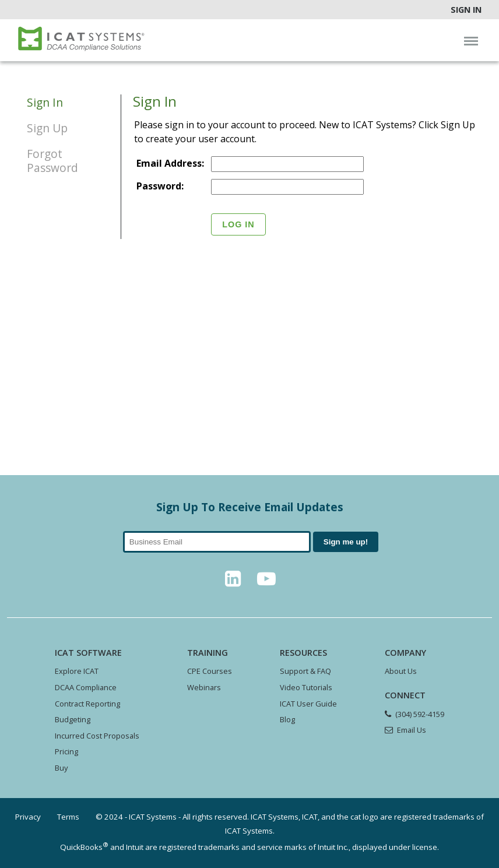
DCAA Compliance (86, 687)
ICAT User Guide (308, 704)
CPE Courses (210, 671)
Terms (68, 817)
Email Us (412, 730)
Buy (61, 768)
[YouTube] (266, 582)
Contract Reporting (87, 704)
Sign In (466, 10)
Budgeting (73, 719)
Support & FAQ (305, 671)
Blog (287, 719)
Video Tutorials (306, 687)
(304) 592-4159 (420, 714)
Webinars (204, 687)
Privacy (28, 817)
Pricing (66, 751)
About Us (401, 671)
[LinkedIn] (233, 582)
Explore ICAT (77, 671)
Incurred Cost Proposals (97, 736)
